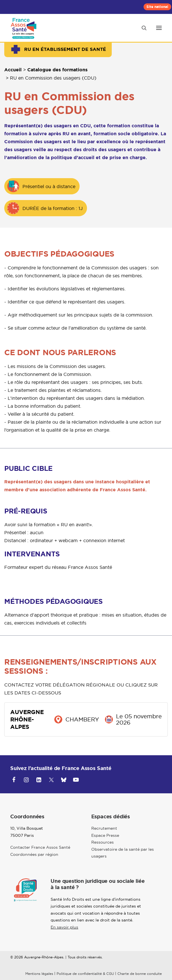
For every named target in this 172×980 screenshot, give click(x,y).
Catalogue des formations (57, 70)
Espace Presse (105, 835)
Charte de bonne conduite (140, 974)
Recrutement (104, 828)
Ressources (102, 842)
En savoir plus (64, 927)
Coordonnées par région (34, 854)
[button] (159, 28)
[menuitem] (157, 7)
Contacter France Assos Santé (40, 847)
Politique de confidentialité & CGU (85, 974)
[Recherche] (142, 28)
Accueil (13, 70)
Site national (157, 7)
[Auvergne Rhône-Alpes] (24, 28)
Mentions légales (39, 974)
